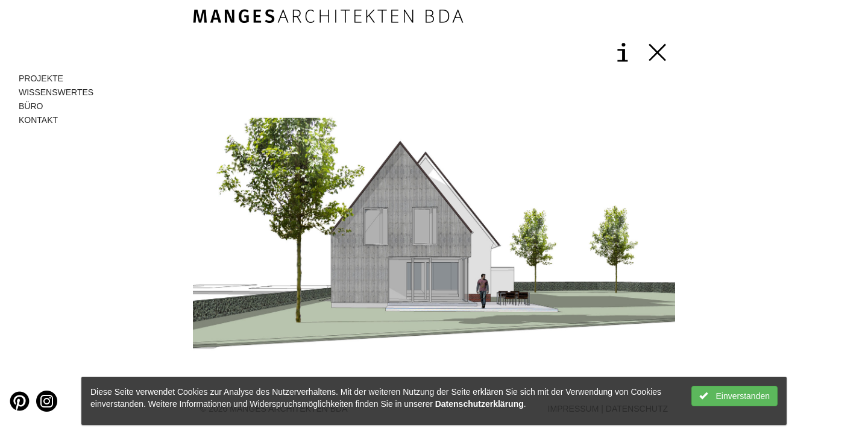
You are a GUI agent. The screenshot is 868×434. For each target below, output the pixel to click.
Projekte (41, 78)
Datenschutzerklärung (480, 404)
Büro (31, 106)
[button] (313, 233)
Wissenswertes (56, 92)
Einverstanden (734, 396)
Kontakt (38, 120)
